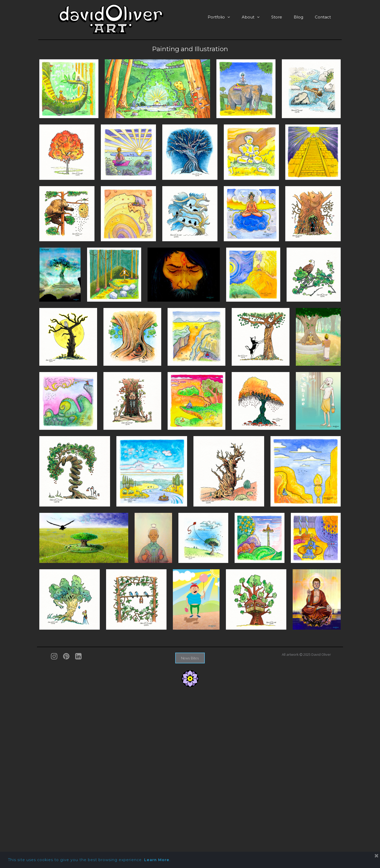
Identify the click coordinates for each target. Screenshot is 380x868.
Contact (323, 17)
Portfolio (219, 17)
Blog (298, 17)
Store (277, 17)
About (251, 17)
